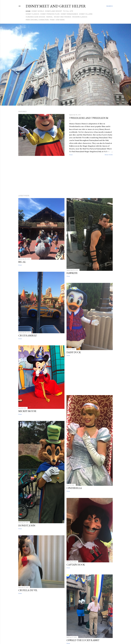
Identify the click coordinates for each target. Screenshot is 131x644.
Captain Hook (76, 565)
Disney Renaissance (69, 14)
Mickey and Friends (63, 17)
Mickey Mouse (27, 411)
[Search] (110, 6)
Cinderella (74, 488)
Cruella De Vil (28, 590)
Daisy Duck (74, 352)
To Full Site (68, 11)
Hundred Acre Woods (35, 17)
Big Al (22, 262)
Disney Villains (86, 14)
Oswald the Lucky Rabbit (83, 640)
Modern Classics (80, 17)
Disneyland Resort (53, 11)
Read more (109, 155)
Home (28, 11)
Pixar (52, 20)
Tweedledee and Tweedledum (89, 118)
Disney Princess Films (50, 14)
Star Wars (60, 20)
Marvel (50, 17)
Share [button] (71, 155)
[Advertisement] (65, 175)
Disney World (38, 11)
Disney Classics (32, 14)
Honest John (27, 525)
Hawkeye (72, 273)
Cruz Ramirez (27, 335)
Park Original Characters (37, 20)
